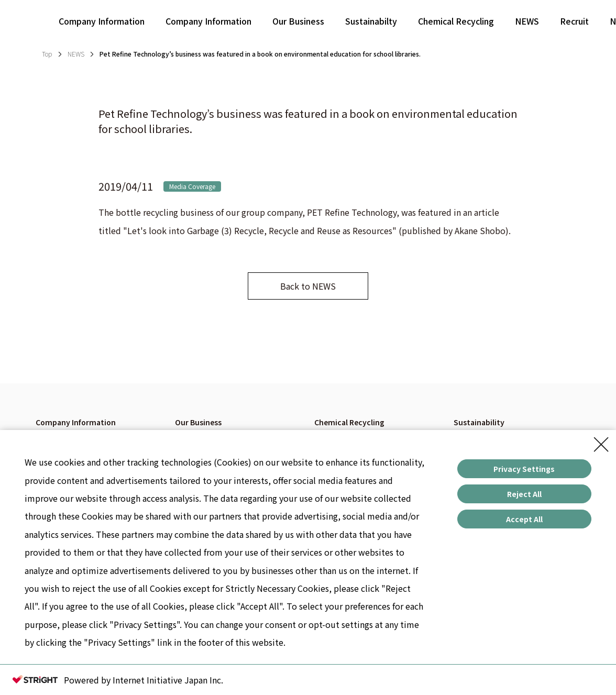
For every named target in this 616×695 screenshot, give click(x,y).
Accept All (524, 519)
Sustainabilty (371, 21)
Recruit (574, 21)
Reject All (524, 494)
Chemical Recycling (456, 21)
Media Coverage (192, 186)
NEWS (527, 21)
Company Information (102, 21)
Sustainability (479, 422)
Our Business (298, 21)
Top (47, 54)
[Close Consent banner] (601, 445)
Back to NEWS (308, 286)
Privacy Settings (524, 469)
